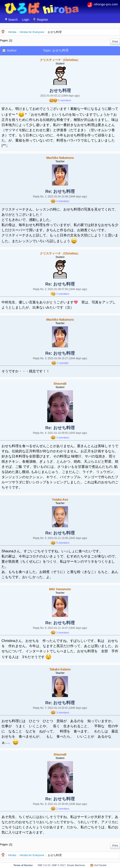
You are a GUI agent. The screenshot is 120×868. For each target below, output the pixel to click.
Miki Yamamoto (60, 589)
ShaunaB (60, 384)
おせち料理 (60, 91)
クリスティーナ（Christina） (60, 60)
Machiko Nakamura (60, 158)
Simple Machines (76, 865)
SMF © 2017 (59, 865)
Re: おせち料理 (60, 191)
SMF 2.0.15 (44, 865)
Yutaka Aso (60, 500)
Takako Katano (60, 669)
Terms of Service (23, 865)
